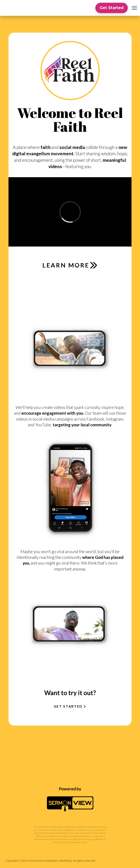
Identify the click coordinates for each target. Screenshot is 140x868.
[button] (134, 8)
